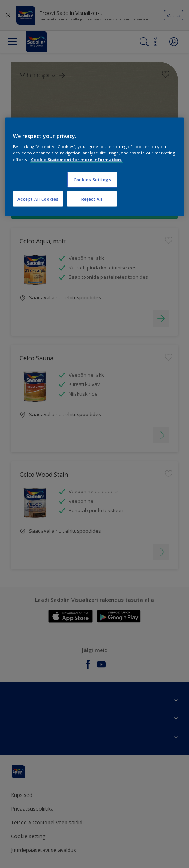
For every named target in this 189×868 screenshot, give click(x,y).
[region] (95, 167)
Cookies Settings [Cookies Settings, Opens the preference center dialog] (92, 179)
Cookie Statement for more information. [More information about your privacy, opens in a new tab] (76, 159)
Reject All (92, 199)
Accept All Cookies (38, 199)
